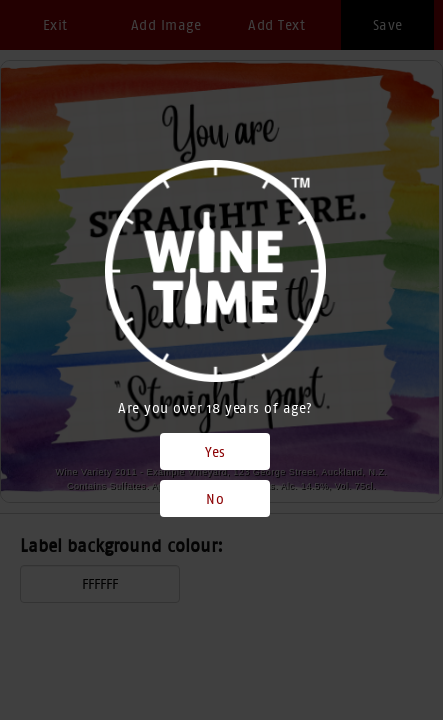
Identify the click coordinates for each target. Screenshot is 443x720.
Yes (215, 452)
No (215, 499)
